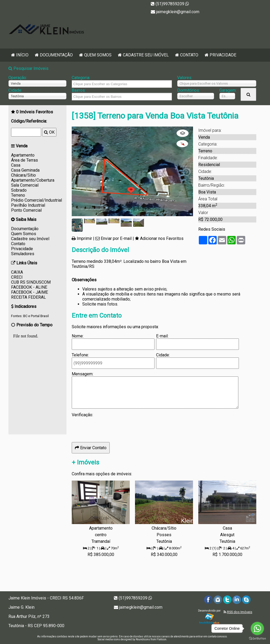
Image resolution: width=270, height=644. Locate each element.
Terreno (18, 195)
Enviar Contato (91, 448)
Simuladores (23, 254)
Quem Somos (98, 55)
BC (25, 316)
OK (49, 132)
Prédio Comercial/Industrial (37, 200)
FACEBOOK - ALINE (29, 287)
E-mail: (162, 336)
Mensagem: (83, 374)
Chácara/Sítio (23, 175)
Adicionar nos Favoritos (162, 238)
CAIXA (17, 272)
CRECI (17, 277)
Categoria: (81, 78)
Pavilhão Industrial (28, 205)
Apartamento (23, 155)
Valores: (185, 78)
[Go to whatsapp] (257, 628)
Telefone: (80, 355)
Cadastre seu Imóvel (146, 55)
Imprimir (84, 238)
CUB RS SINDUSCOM (31, 282)
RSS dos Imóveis (240, 612)
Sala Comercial (25, 185)
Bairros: (79, 90)
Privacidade (223, 55)
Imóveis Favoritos (35, 112)
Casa (16, 165)
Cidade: (15, 90)
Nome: (78, 336)
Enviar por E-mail (116, 238)
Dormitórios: (189, 90)
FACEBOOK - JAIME (30, 292)
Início (22, 55)
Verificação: (82, 415)
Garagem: (227, 90)
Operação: (18, 78)
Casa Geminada (25, 170)
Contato (189, 55)
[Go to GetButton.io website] (257, 639)
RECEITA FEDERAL (28, 297)
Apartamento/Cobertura (33, 180)
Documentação (56, 55)
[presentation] (112, 428)
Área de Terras (25, 160)
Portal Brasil (40, 316)
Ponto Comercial (26, 210)
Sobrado (19, 190)
